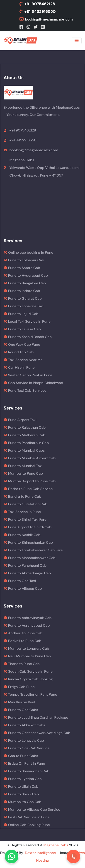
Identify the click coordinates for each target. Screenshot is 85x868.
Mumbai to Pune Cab (23, 473)
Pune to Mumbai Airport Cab (30, 458)
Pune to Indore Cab (22, 291)
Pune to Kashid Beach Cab (28, 337)
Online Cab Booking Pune (27, 825)
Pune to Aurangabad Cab (27, 625)
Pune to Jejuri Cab (21, 314)
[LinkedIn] (43, 27)
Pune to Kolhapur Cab (24, 260)
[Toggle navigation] (77, 41)
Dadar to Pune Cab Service (28, 489)
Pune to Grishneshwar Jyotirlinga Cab (37, 733)
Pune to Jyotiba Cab (23, 779)
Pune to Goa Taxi (20, 581)
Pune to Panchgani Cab (25, 565)
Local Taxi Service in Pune (27, 321)
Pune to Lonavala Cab (24, 740)
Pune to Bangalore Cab (25, 283)
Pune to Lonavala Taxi (24, 306)
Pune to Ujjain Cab (21, 786)
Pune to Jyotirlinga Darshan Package (36, 717)
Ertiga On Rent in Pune (24, 763)
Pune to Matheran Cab (24, 435)
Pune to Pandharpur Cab (26, 443)
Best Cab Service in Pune (27, 817)
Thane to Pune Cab (22, 664)
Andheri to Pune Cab (23, 633)
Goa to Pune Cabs (21, 756)
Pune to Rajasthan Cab (25, 427)
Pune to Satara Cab (22, 268)
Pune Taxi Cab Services (25, 390)
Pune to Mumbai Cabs (24, 450)
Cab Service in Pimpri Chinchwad (33, 383)
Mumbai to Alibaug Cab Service (32, 809)
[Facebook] (22, 27)
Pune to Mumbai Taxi (23, 466)
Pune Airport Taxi (20, 420)
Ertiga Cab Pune (19, 687)
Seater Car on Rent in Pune (28, 375)
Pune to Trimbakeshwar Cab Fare (33, 550)
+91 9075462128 (37, 4)
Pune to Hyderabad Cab (26, 275)
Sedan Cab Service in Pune (28, 671)
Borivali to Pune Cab (22, 641)
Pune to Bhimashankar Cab (28, 542)
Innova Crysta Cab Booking (28, 679)
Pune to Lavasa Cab (22, 329)
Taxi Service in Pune (22, 512)
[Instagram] (29, 27)
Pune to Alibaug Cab (23, 588)
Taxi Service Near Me (23, 360)
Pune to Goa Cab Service (27, 748)
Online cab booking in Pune (28, 252)
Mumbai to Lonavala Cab (26, 648)
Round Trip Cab (19, 352)
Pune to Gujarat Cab (23, 298)
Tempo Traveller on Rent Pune (30, 694)
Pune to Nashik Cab (22, 535)
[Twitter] (36, 27)
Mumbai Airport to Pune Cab (30, 481)
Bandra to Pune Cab (22, 496)
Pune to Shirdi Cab (21, 794)
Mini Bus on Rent (20, 702)
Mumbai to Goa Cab (22, 802)
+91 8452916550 (38, 12)
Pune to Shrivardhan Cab (26, 771)
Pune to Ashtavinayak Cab (28, 618)
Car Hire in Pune (19, 367)
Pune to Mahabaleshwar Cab (30, 558)
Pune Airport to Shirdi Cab (28, 527)
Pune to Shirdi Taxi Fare (25, 519)
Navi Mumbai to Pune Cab (27, 656)
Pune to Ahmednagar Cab (27, 573)
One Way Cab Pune (22, 344)
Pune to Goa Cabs (21, 710)
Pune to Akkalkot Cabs (24, 725)
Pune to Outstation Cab (25, 504)
